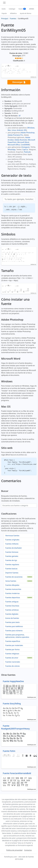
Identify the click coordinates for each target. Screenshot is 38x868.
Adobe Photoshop (28, 133)
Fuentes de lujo (11, 560)
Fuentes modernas (12, 593)
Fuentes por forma (12, 649)
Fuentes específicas (13, 641)
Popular (4, 13)
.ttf (19, 116)
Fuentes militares (12, 544)
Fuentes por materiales (14, 645)
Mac (9, 130)
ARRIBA (32, 9)
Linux (14, 130)
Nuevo (22, 9)
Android (20, 130)
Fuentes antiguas (12, 602)
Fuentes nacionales (13, 662)
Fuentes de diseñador (14, 548)
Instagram (26, 147)
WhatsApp (12, 150)
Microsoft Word (23, 142)
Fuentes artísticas (12, 610)
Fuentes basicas (11, 569)
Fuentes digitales (12, 614)
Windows (31, 128)
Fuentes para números (14, 631)
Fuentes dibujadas (12, 585)
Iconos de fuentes (12, 618)
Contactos (28, 850)
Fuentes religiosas (12, 654)
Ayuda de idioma (26, 13)
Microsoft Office (14, 145)
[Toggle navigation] (4, 3)
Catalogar (12, 9)
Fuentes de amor (12, 658)
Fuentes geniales (12, 556)
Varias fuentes (11, 581)
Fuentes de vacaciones (14, 577)
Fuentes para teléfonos (14, 626)
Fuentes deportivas (13, 598)
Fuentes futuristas (12, 606)
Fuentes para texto (12, 622)
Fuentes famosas (12, 552)
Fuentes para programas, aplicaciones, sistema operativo (17, 636)
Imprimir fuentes (12, 573)
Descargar (19, 82)
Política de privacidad (14, 850)
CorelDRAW (25, 145)
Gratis (4, 9)
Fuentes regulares (12, 564)
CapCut (25, 150)
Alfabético (13, 13)
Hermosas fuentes (12, 536)
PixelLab (27, 152)
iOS (25, 130)
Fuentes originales (12, 540)
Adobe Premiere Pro (15, 135)
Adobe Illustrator (21, 140)
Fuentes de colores (13, 666)
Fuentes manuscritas (13, 589)
